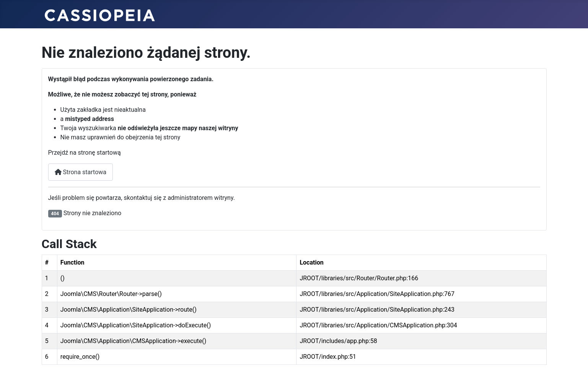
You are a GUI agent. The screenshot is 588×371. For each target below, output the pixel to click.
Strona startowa (81, 172)
